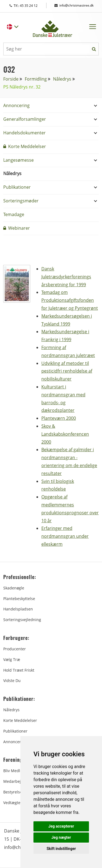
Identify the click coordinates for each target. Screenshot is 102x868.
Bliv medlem (15, 771)
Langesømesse (18, 160)
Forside (11, 79)
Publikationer (17, 187)
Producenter (15, 649)
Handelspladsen (18, 609)
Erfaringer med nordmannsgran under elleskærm (65, 536)
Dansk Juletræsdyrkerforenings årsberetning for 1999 (66, 277)
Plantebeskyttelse (19, 599)
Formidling (36, 79)
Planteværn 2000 (59, 418)
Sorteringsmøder (21, 201)
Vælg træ (12, 659)
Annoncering (16, 105)
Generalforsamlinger (25, 119)
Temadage (14, 214)
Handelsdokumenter (24, 133)
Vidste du (12, 680)
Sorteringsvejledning (22, 620)
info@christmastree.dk (74, 5)
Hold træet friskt (19, 670)
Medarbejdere (16, 781)
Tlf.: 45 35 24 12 (29, 6)
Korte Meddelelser (25, 146)
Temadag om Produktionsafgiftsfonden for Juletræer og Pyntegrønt (70, 300)
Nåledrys (62, 79)
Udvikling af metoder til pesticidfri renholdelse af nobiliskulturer (67, 371)
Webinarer (17, 228)
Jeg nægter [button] (61, 837)
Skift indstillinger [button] (61, 849)
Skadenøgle (14, 588)
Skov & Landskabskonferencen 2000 (65, 434)
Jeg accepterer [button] (61, 826)
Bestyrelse (13, 792)
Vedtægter (13, 803)
